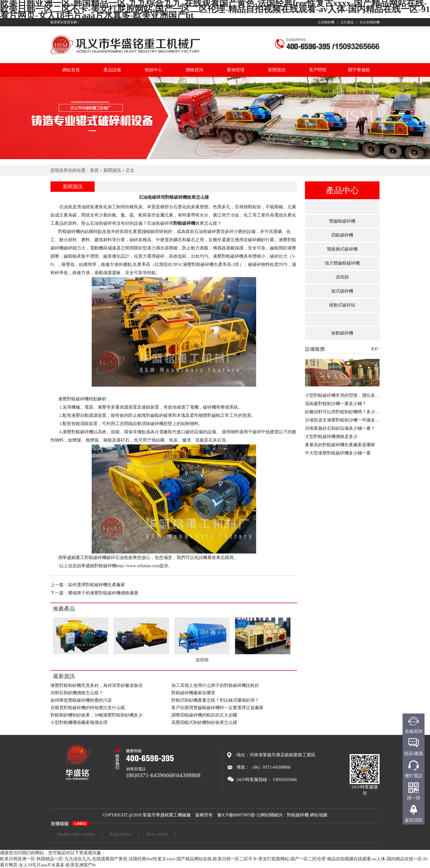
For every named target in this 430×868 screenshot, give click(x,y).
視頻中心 (153, 70)
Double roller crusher (76, 834)
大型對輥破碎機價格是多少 (331, 436)
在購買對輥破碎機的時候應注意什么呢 (88, 708)
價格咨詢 (194, 70)
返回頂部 (414, 820)
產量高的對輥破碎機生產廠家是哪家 (340, 445)
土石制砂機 (326, 22)
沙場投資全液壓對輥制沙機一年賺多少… (344, 420)
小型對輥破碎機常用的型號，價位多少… (344, 395)
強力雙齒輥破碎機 (342, 263)
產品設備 (112, 70)
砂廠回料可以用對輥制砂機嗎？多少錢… (344, 412)
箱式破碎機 (342, 291)
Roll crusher (121, 834)
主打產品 (347, 22)
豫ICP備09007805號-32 (239, 815)
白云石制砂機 (370, 22)
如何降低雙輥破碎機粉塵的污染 (81, 700)
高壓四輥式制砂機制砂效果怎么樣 (204, 722)
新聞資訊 (277, 70)
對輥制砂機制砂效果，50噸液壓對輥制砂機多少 (97, 715)
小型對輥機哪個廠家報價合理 (79, 722)
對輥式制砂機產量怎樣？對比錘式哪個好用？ (215, 700)
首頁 (94, 170)
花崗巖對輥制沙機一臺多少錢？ (336, 404)
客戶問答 (318, 70)
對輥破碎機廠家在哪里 (193, 693)
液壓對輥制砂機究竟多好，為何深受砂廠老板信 (97, 685)
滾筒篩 (342, 277)
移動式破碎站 (342, 305)
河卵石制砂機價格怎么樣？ (77, 693)
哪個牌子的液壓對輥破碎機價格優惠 (103, 593)
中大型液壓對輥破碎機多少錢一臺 (338, 453)
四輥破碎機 (342, 235)
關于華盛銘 (359, 70)
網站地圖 (319, 815)
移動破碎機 (342, 333)
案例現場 (236, 70)
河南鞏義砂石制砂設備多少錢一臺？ (340, 428)
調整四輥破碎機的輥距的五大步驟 (204, 715)
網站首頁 (71, 70)
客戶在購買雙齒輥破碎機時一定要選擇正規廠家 (217, 708)
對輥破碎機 (298, 815)
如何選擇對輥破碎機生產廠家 (97, 585)
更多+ (375, 349)
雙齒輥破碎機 (342, 221)
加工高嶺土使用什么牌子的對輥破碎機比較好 (215, 685)
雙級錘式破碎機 (342, 249)
